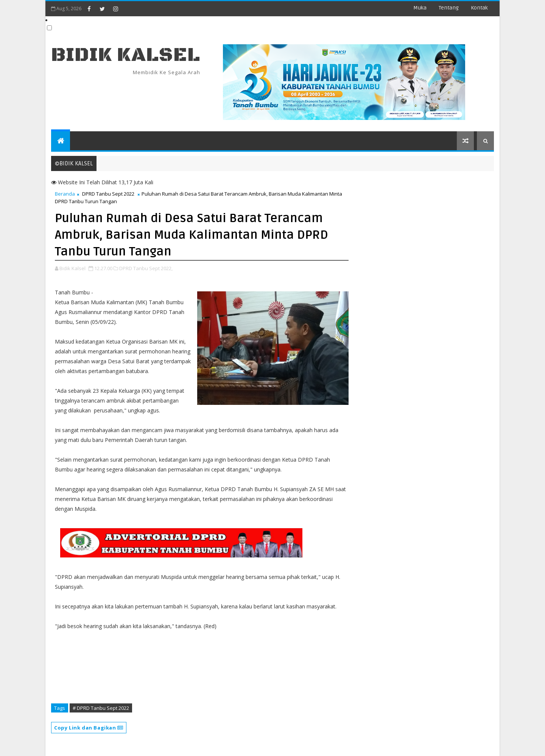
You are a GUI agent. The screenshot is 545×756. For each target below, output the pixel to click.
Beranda (65, 194)
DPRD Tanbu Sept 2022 (108, 194)
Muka (420, 8)
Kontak (479, 8)
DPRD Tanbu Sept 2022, (146, 268)
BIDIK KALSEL (126, 55)
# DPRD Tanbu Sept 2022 (101, 708)
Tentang (449, 8)
